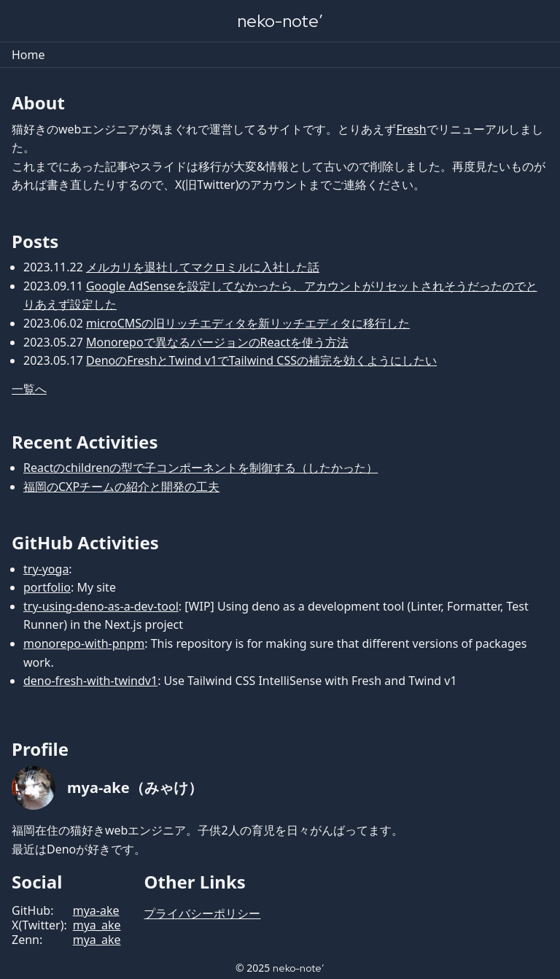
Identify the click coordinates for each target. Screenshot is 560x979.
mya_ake (97, 925)
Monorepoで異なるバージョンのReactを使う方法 (217, 342)
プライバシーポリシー (202, 913)
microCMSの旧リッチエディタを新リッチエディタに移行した (248, 323)
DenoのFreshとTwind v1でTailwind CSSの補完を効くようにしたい (261, 360)
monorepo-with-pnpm (84, 643)
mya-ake (96, 910)
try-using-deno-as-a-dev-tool (101, 606)
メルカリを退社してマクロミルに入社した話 (203, 267)
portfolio (47, 587)
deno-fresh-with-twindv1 (90, 681)
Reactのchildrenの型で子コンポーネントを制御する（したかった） (201, 468)
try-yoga (46, 569)
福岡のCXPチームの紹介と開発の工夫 (121, 487)
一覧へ (29, 389)
